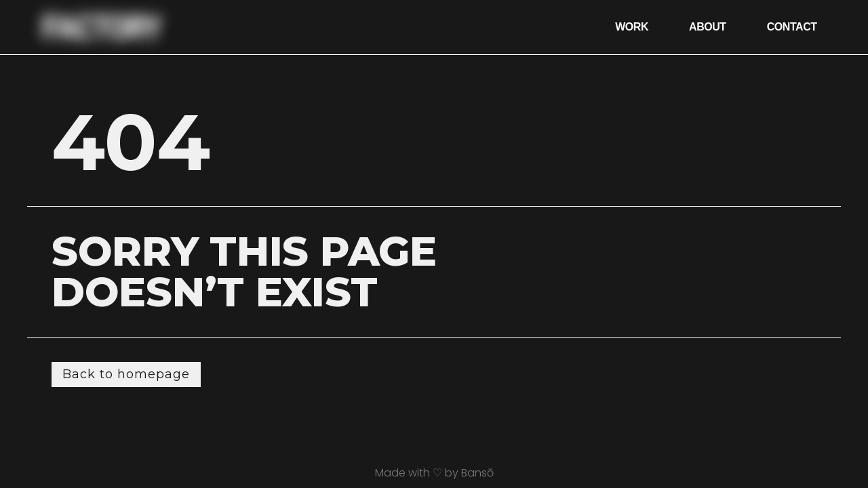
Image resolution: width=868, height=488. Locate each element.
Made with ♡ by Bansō (434, 473)
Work (632, 27)
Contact (792, 27)
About (708, 27)
